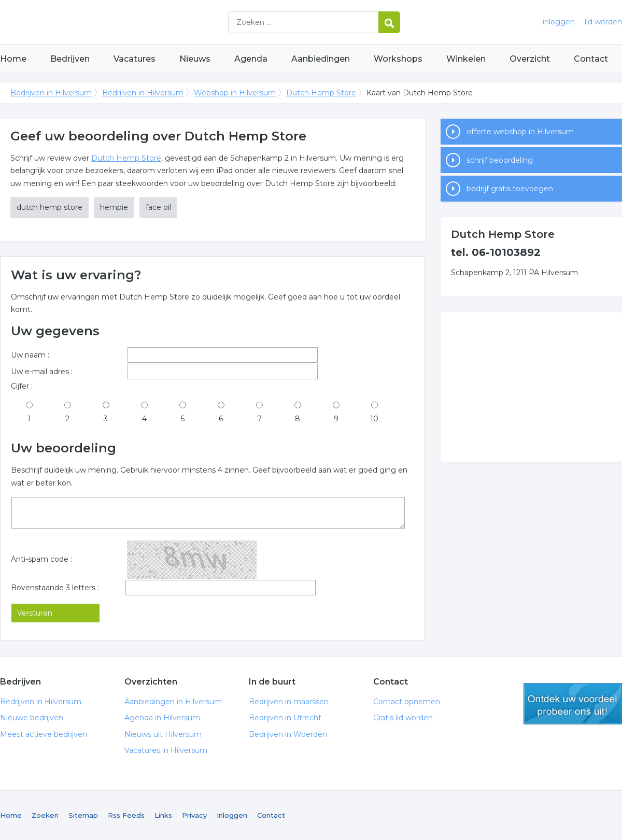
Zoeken (45, 815)
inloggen (559, 22)
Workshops (398, 59)
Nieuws (195, 59)
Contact (591, 59)
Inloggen (232, 815)
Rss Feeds (126, 815)
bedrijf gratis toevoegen (510, 189)
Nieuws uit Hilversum (163, 734)
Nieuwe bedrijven (32, 718)
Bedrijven (70, 59)
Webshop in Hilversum (235, 93)
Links (163, 815)
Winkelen (466, 59)
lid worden (603, 22)
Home (13, 59)
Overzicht (530, 59)
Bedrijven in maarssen (289, 702)
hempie (114, 207)
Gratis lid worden (403, 718)
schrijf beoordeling (500, 160)
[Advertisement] (531, 387)
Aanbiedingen (321, 59)
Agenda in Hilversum (162, 718)
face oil (158, 207)
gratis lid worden (573, 704)
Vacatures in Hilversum (166, 750)
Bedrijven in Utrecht (285, 718)
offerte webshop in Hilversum (520, 132)
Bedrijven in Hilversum (130, 22)
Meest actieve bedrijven (44, 734)
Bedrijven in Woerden (288, 734)
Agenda (251, 59)
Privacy (194, 815)
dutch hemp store (50, 207)
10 (374, 419)
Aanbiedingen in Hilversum (173, 702)
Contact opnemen (407, 702)
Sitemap (83, 815)
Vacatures (135, 59)
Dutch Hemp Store (321, 93)
